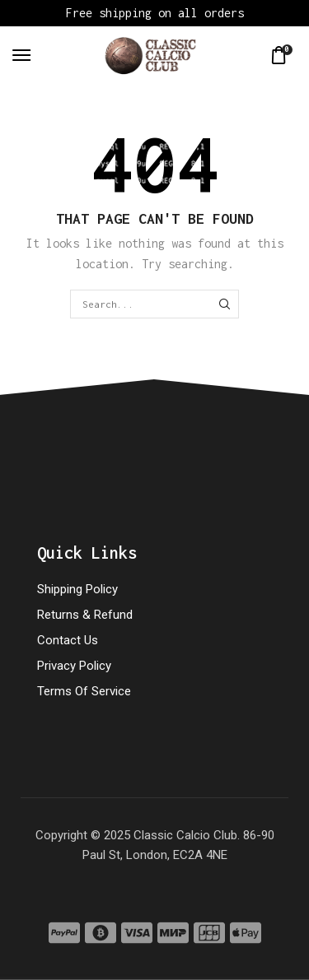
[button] (21, 55)
